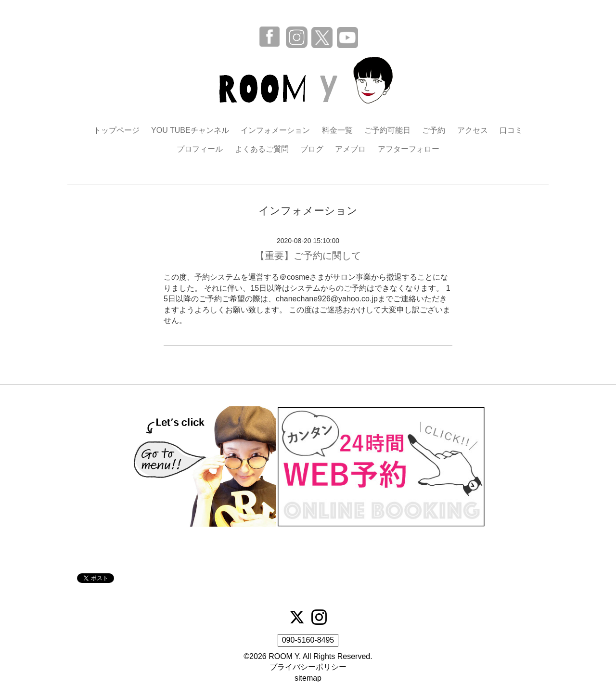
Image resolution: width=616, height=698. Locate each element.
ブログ (312, 149)
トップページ (116, 130)
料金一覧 (337, 130)
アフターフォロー (409, 149)
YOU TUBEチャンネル (190, 130)
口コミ (511, 130)
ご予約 (434, 130)
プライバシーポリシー (308, 667)
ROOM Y (284, 656)
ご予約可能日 (387, 130)
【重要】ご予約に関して (308, 256)
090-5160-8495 (308, 640)
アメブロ (350, 149)
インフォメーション (275, 130)
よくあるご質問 (262, 149)
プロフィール (200, 149)
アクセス (473, 130)
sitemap (308, 678)
